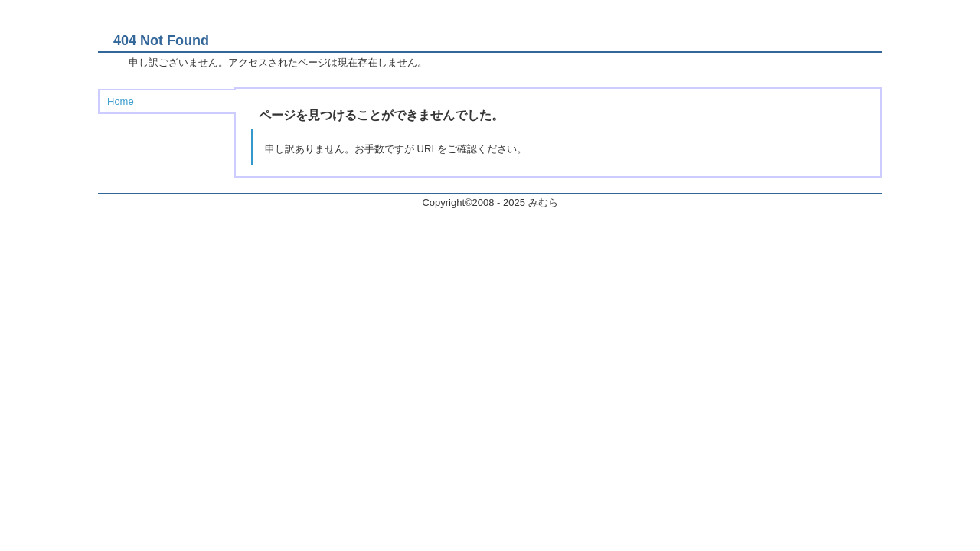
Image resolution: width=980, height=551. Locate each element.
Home (121, 101)
